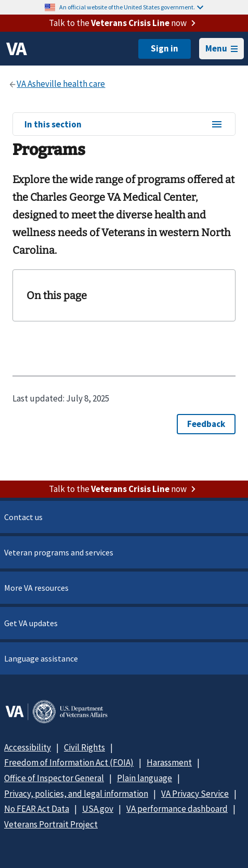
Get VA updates (31, 623)
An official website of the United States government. (131, 7)
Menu (221, 48)
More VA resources (36, 588)
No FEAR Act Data (37, 809)
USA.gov (98, 809)
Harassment (169, 762)
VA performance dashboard (177, 809)
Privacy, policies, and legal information (76, 794)
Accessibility (28, 747)
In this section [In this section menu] (124, 125)
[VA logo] (17, 49)
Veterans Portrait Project (51, 824)
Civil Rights (84, 747)
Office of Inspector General (54, 778)
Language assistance (41, 658)
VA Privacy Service (195, 794)
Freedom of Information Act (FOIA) (69, 762)
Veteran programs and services (59, 552)
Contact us (23, 517)
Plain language (145, 778)
